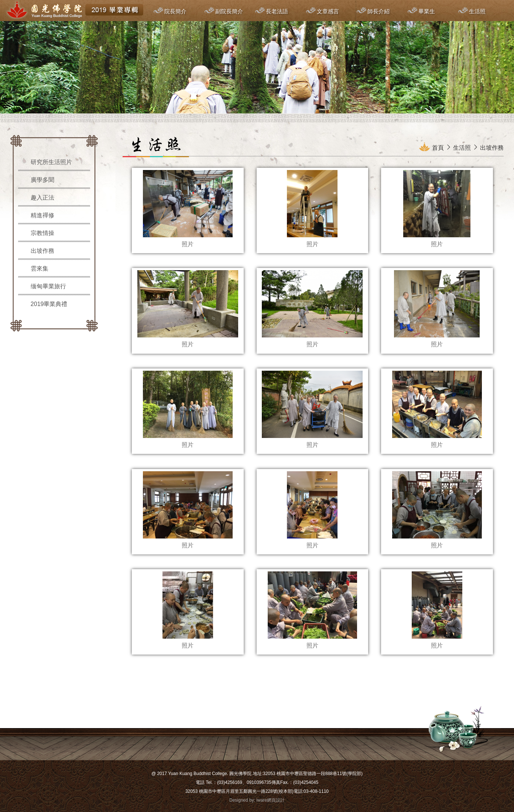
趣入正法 (42, 198)
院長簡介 (175, 11)
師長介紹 (378, 11)
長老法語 (277, 11)
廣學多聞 (42, 180)
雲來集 (40, 269)
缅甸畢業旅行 (48, 286)
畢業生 (427, 11)
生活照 (477, 11)
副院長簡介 (229, 11)
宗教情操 (42, 233)
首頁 (438, 148)
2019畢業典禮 (49, 304)
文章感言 (328, 11)
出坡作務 (42, 251)
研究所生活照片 (51, 162)
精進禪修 (42, 215)
